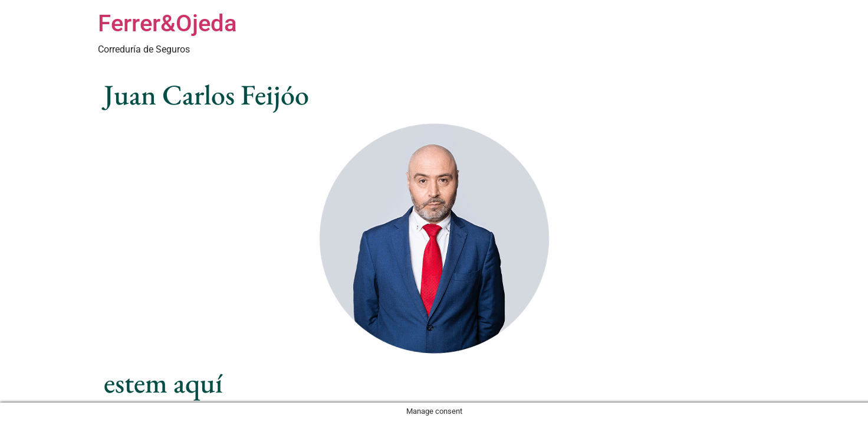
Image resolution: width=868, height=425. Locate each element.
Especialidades (449, 37)
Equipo (552, 37)
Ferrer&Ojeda (167, 23)
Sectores (508, 37)
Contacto (746, 37)
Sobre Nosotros (684, 37)
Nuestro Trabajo (609, 37)
